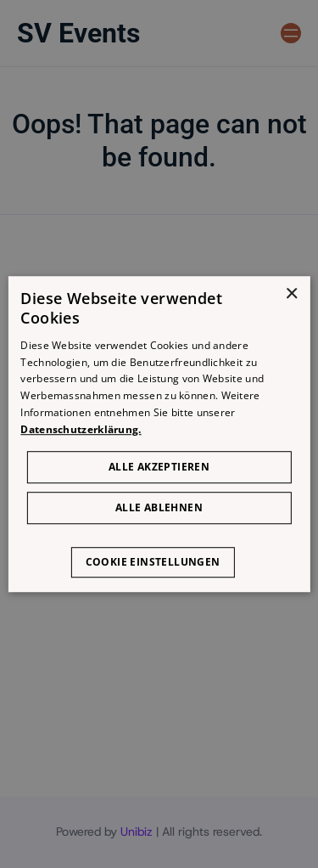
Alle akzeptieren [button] (159, 467)
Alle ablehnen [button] (159, 507)
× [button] (291, 294)
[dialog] (159, 434)
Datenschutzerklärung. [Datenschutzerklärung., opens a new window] (81, 429)
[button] (159, 554)
